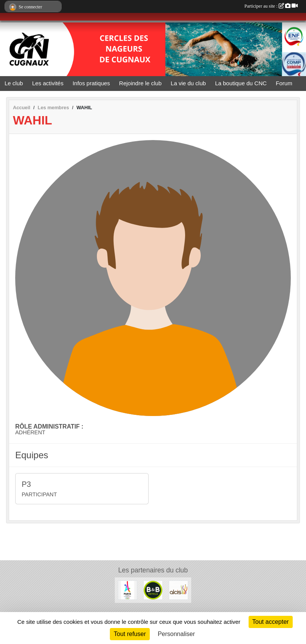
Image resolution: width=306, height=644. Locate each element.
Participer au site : (271, 6)
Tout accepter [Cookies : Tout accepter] (271, 622)
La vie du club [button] (188, 83)
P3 (26, 484)
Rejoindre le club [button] (140, 83)
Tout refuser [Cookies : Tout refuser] (130, 634)
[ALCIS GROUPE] (178, 590)
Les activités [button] (48, 83)
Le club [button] (14, 83)
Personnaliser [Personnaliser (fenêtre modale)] (176, 634)
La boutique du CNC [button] (241, 83)
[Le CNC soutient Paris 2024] (128, 590)
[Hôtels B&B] (153, 590)
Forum (284, 83)
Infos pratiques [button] (91, 83)
